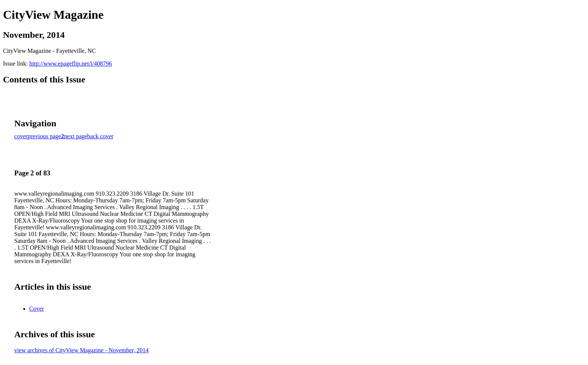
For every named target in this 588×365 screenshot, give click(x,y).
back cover (100, 136)
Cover (37, 309)
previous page (44, 136)
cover (21, 136)
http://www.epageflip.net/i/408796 (70, 64)
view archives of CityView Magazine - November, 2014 (81, 350)
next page (76, 136)
